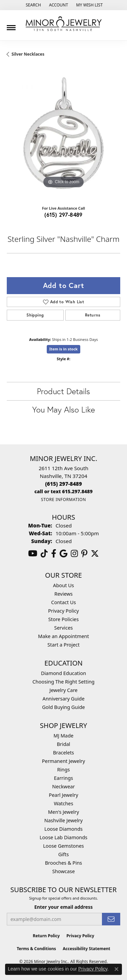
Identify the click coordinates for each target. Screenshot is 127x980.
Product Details (63, 391)
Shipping (35, 315)
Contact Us (63, 602)
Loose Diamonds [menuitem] (63, 829)
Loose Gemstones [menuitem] (63, 846)
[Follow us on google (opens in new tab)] (63, 554)
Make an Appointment (63, 636)
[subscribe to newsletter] (111, 919)
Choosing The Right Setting (63, 682)
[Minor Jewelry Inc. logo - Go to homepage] (64, 24)
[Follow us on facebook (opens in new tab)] (54, 554)
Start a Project (63, 645)
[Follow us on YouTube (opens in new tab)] (33, 554)
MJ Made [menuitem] (63, 736)
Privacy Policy (63, 611)
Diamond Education (63, 673)
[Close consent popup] (117, 969)
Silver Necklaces (28, 54)
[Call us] (64, 491)
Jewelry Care (63, 690)
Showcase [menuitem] (63, 871)
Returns (93, 315)
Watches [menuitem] (63, 803)
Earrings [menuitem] (63, 778)
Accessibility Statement (86, 949)
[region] (63, 133)
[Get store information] (63, 499)
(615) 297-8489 (63, 215)
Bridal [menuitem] (64, 744)
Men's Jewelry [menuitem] (64, 812)
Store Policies (64, 619)
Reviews (64, 594)
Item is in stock (64, 349)
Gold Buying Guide (63, 707)
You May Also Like (63, 409)
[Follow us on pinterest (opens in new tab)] (84, 554)
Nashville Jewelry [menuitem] (63, 820)
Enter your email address (63, 907)
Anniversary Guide (63, 699)
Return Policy (46, 936)
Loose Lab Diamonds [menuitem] (63, 837)
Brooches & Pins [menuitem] (63, 863)
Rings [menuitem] (63, 770)
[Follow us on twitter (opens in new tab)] (95, 554)
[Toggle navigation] (11, 25)
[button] (33, 5)
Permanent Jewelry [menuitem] (63, 761)
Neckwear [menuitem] (63, 786)
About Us (64, 585)
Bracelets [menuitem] (63, 753)
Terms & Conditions (36, 949)
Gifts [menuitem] (63, 854)
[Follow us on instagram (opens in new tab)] (74, 554)
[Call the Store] (63, 484)
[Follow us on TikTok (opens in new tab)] (44, 554)
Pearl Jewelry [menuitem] (63, 795)
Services (63, 628)
